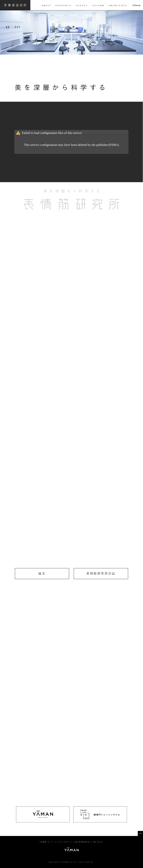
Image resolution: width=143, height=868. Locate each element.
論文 (42, 573)
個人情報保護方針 (83, 842)
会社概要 (43, 842)
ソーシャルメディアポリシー (61, 842)
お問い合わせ (98, 842)
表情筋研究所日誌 (101, 573)
